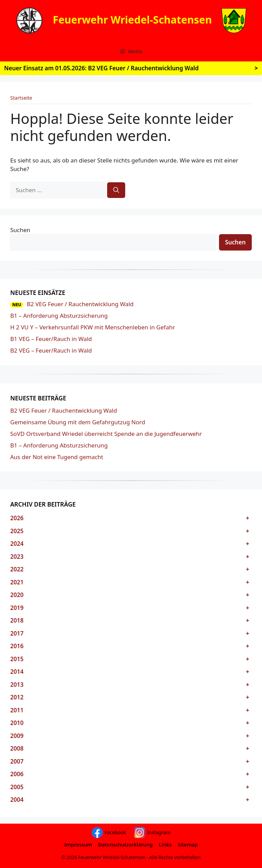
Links (165, 844)
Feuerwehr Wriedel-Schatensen (132, 19)
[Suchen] (116, 190)
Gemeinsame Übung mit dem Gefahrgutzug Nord (78, 422)
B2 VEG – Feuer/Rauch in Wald (51, 350)
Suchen (20, 230)
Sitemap (188, 844)
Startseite (21, 98)
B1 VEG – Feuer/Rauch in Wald (51, 339)
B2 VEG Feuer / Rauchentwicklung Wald (80, 304)
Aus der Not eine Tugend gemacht (57, 457)
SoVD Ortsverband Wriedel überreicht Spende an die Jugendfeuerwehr (106, 434)
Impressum (78, 844)
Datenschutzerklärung (126, 844)
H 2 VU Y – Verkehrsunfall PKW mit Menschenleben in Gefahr (93, 327)
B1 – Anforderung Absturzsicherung (59, 316)
